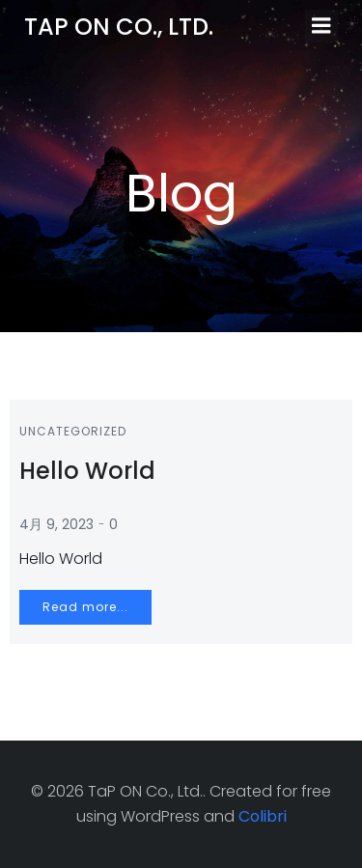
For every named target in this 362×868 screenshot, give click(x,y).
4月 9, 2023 (56, 524)
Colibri (263, 816)
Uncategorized (73, 431)
